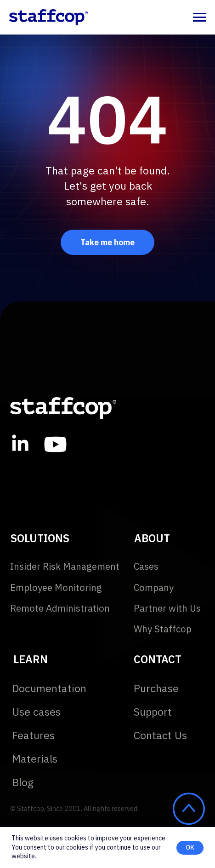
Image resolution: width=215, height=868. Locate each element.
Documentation (49, 688)
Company (154, 587)
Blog (23, 782)
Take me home (107, 242)
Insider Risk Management (65, 566)
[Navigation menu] (199, 17)
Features (33, 735)
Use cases (36, 712)
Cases (146, 566)
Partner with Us (167, 608)
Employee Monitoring (56, 587)
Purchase (156, 688)
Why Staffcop (163, 629)
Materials (35, 758)
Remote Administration (60, 608)
